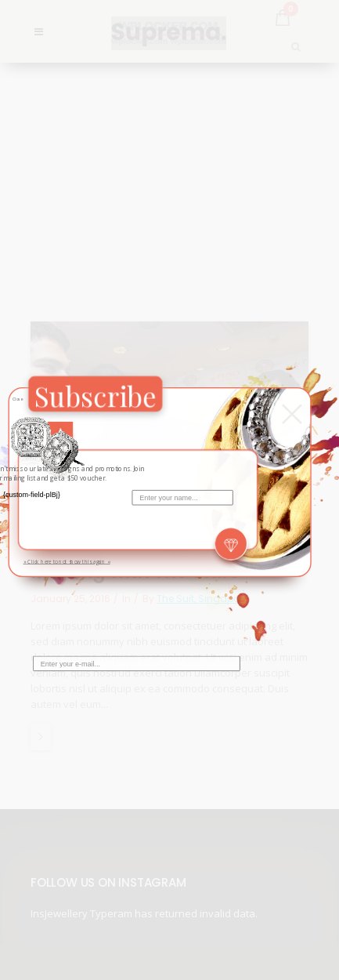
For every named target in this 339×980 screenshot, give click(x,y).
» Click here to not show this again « (66, 561)
